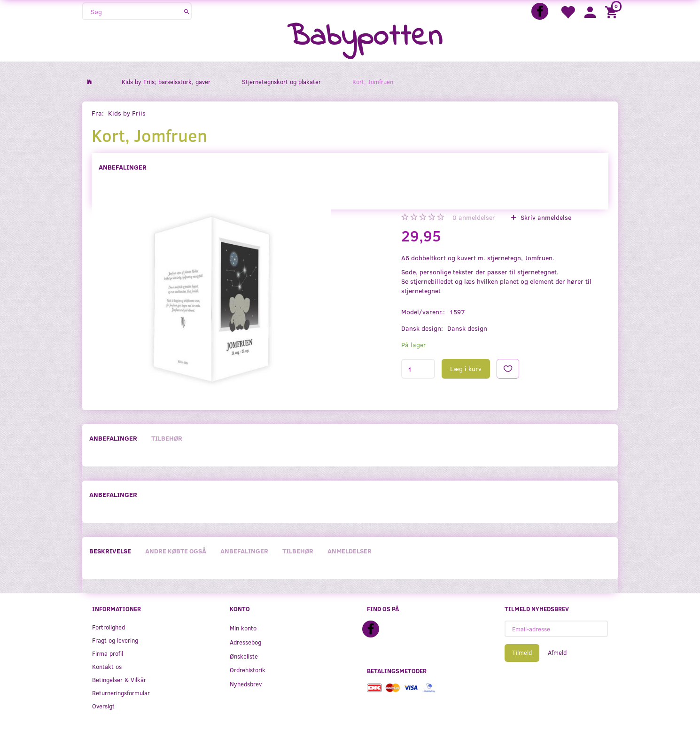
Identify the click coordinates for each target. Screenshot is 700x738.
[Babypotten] (365, 37)
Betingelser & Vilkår (119, 680)
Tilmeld (522, 653)
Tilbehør (167, 438)
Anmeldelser (350, 551)
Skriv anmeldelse (545, 217)
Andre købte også (176, 551)
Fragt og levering (115, 640)
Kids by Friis (127, 113)
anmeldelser (474, 217)
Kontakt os (107, 666)
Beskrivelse (110, 551)
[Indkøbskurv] (613, 12)
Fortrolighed (109, 627)
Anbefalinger (123, 167)
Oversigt (103, 706)
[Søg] (187, 11)
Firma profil (108, 653)
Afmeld (557, 653)
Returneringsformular (121, 693)
